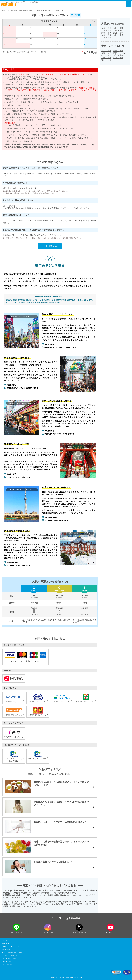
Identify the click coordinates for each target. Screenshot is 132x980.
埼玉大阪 (106, 51)
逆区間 (76, 15)
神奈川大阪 (119, 53)
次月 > (93, 21)
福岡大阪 (106, 60)
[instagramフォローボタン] (48, 927)
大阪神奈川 (119, 30)
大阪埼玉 (106, 28)
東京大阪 (106, 53)
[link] (116, 972)
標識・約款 (7, 949)
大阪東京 (106, 30)
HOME (5, 941)
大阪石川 (106, 33)
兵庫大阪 (106, 58)
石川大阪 (106, 55)
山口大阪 (118, 58)
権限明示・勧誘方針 (10, 956)
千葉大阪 (118, 51)
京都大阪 (118, 55)
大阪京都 (118, 33)
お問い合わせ (7, 965)
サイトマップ (7, 962)
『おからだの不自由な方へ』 (76, 220)
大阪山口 (118, 35)
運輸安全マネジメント (11, 946)
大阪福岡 (106, 37)
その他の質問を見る (50, 246)
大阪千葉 (118, 28)
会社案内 (6, 944)
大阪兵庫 (106, 35)
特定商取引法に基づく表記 (13, 953)
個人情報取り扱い (9, 958)
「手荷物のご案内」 (38, 79)
